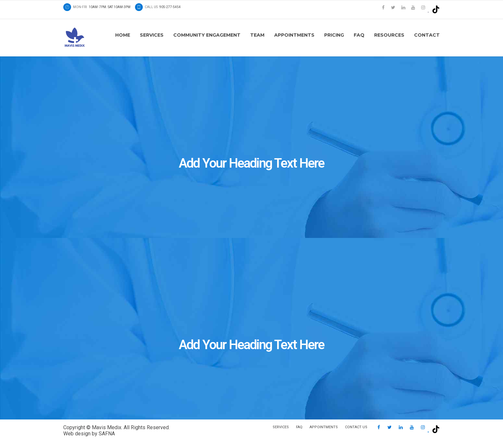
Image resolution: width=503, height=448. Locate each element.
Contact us (356, 427)
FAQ (359, 35)
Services (152, 35)
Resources (389, 35)
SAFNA (107, 434)
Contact (427, 35)
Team (257, 35)
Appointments (294, 35)
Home (123, 35)
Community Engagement (207, 35)
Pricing (334, 35)
